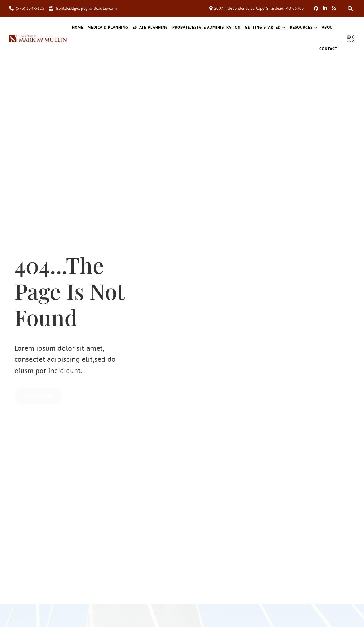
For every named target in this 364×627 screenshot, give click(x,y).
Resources (322, 27)
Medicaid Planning (126, 27)
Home (96, 27)
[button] (350, 9)
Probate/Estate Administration (225, 27)
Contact (329, 49)
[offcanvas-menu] (351, 38)
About (309, 49)
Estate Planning (168, 27)
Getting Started (284, 27)
